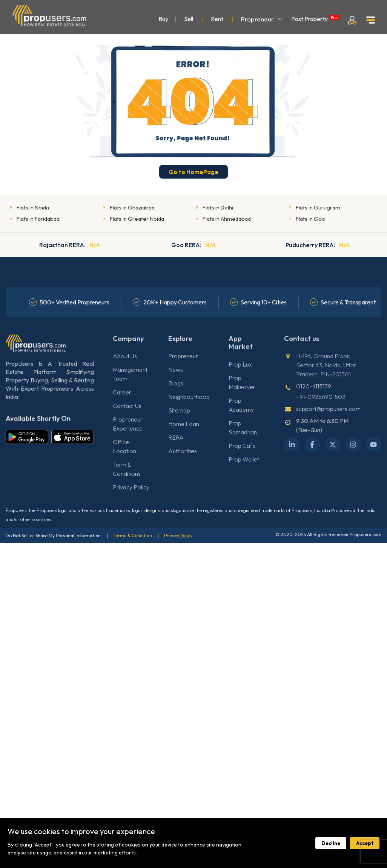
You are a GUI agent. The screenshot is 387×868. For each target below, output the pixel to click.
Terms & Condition (133, 536)
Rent (217, 19)
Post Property (316, 19)
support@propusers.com (328, 409)
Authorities (183, 451)
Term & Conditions (127, 469)
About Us (125, 356)
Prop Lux (240, 364)
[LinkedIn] (292, 445)
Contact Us (127, 406)
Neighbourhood (189, 397)
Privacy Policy (131, 487)
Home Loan (184, 424)
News (176, 370)
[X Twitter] (333, 445)
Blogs (176, 383)
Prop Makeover (242, 382)
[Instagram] (353, 445)
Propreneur (262, 19)
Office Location (124, 446)
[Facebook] (312, 445)
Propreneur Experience (128, 424)
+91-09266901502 (321, 397)
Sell (189, 19)
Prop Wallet (244, 459)
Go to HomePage (193, 172)
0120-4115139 (314, 386)
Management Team (130, 374)
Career (122, 392)
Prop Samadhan (243, 428)
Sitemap (179, 410)
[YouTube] (373, 445)
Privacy (172, 536)
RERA (176, 437)
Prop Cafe (242, 446)
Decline (331, 843)
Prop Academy (241, 405)
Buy (163, 19)
